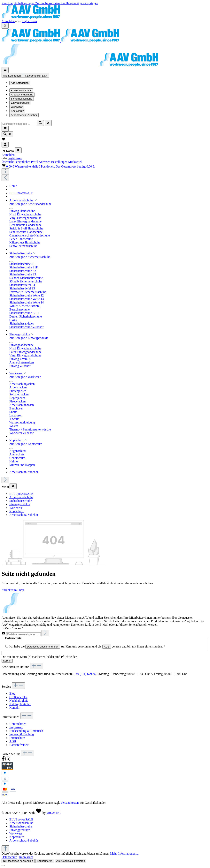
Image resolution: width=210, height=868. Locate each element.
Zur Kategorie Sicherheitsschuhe (30, 257)
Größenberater (18, 697)
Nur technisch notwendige (18, 861)
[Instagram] (8, 761)
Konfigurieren (45, 861)
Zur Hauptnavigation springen (79, 3)
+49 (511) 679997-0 (87, 674)
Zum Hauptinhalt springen (18, 3)
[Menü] (5, 70)
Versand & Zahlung (22, 734)
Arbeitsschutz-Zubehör (24, 115)
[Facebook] (4, 761)
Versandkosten (70, 803)
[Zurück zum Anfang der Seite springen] (5, 849)
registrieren (15, 158)
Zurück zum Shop (13, 590)
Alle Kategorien (20, 83)
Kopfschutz (17, 111)
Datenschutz (17, 738)
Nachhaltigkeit (19, 701)
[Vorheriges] (5, 178)
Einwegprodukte (20, 103)
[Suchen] (40, 123)
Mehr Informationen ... (124, 853)
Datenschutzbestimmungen (43, 647)
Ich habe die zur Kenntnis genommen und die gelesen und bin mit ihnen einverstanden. (87, 646)
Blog (12, 694)
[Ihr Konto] (5, 145)
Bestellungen (60, 162)
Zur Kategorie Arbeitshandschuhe (30, 204)
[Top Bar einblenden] (5, 172)
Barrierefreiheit (19, 745)
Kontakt (14, 708)
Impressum (16, 727)
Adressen (45, 162)
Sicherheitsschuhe (22, 99)
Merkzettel (75, 162)
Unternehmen (18, 724)
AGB (107, 647)
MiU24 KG (54, 813)
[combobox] (19, 124)
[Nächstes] (5, 480)
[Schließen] (3, 866)
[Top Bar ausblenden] (5, 26)
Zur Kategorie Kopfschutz (26, 444)
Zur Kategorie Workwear (25, 377)
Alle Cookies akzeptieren (71, 861)
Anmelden (8, 21)
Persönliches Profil (27, 162)
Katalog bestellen (20, 704)
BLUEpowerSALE (21, 90)
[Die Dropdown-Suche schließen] (48, 123)
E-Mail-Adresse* (12, 628)
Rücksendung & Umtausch (26, 731)
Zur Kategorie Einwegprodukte (29, 338)
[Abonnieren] (45, 633)
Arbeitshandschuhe (22, 95)
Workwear (17, 107)
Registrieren (29, 21)
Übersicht (8, 162)
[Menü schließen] (18, 150)
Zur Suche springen (48, 3)
